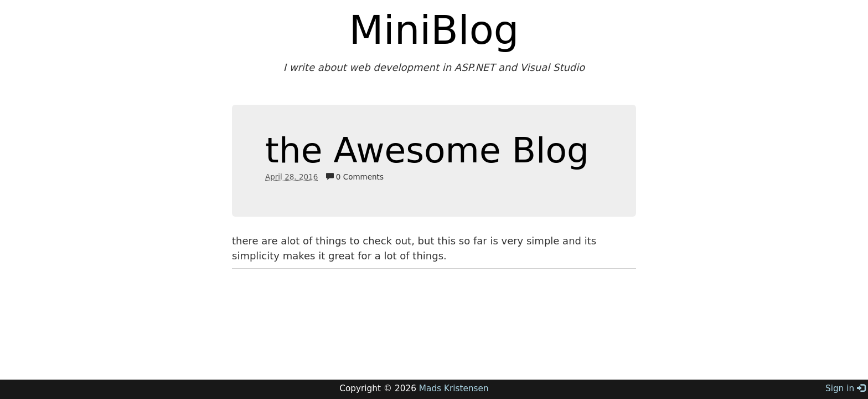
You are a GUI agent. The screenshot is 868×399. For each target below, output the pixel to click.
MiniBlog (434, 30)
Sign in (845, 388)
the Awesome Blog (427, 150)
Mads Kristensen (454, 388)
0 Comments (355, 177)
